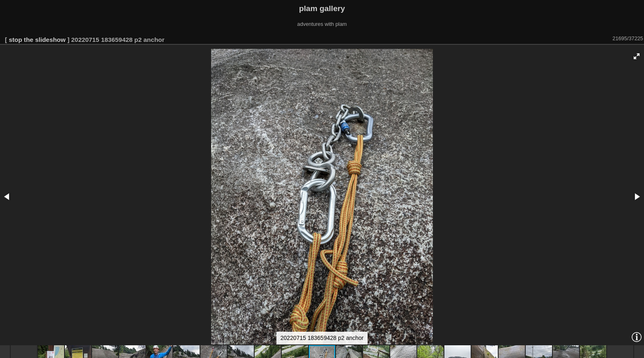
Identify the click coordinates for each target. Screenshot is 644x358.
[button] (637, 56)
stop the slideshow (37, 40)
